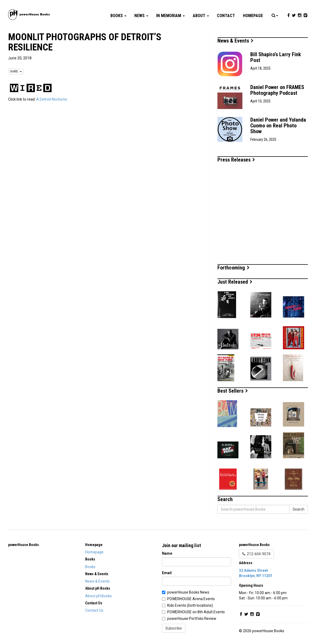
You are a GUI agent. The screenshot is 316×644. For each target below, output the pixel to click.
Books (118, 16)
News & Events (235, 41)
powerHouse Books (24, 545)
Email (167, 573)
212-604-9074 (256, 554)
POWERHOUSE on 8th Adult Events (196, 612)
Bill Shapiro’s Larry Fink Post (276, 57)
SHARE (16, 71)
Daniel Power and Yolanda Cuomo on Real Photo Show (278, 126)
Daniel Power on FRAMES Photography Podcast (277, 90)
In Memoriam (170, 16)
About (201, 16)
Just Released (235, 282)
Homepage (253, 16)
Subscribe (174, 628)
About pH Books (98, 596)
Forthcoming (233, 268)
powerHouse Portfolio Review (192, 619)
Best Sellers (233, 391)
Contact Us (94, 610)
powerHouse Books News (188, 592)
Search (299, 509)
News (141, 16)
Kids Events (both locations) (190, 605)
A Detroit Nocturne (52, 99)
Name (167, 553)
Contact (226, 16)
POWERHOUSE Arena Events (191, 599)
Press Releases (236, 160)
